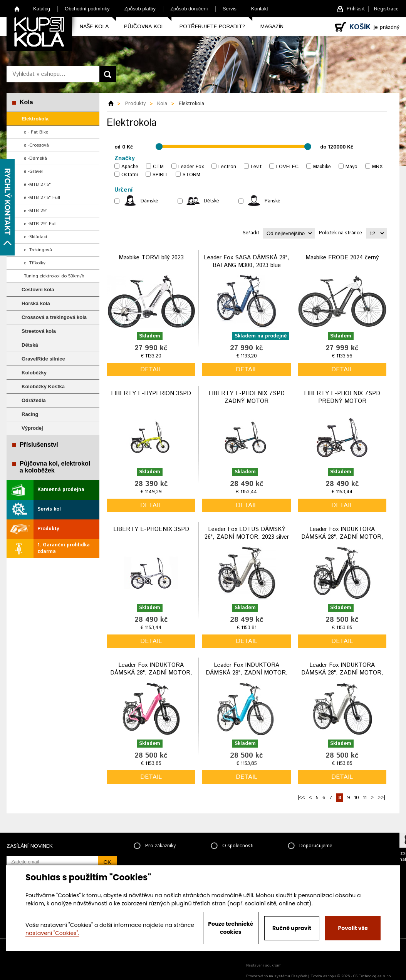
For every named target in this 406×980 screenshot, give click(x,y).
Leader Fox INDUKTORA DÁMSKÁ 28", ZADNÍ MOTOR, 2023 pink (151, 673)
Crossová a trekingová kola (54, 317)
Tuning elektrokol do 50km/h (54, 276)
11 (365, 798)
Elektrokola (35, 119)
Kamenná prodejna (61, 490)
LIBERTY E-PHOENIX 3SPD (151, 529)
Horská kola (36, 303)
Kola (26, 102)
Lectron (227, 167)
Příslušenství (39, 445)
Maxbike (322, 167)
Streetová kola (39, 331)
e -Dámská (35, 158)
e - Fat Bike (36, 132)
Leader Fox (191, 167)
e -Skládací (35, 237)
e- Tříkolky (35, 263)
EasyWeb (299, 976)
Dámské (149, 201)
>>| (381, 798)
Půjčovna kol (144, 27)
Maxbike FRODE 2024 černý (342, 258)
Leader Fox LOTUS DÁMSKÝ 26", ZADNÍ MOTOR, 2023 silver (247, 533)
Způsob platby (140, 9)
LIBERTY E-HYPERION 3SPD (151, 393)
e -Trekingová (38, 250)
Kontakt (260, 9)
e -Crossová (36, 145)
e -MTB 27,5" (37, 184)
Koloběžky (34, 373)
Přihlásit (356, 9)
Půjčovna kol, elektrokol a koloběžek (55, 467)
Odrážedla (34, 400)
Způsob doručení (189, 9)
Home (17, 9)
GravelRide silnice (43, 359)
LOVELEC (287, 167)
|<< (301, 798)
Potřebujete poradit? (212, 27)
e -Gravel (33, 171)
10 (357, 798)
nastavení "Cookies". (52, 933)
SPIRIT (160, 175)
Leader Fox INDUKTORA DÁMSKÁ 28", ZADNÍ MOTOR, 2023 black (342, 537)
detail (151, 370)
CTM (158, 167)
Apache (130, 167)
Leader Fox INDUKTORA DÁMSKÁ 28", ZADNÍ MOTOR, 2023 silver (342, 673)
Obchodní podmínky (87, 9)
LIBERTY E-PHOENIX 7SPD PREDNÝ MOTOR (342, 397)
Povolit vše (353, 928)
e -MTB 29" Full (40, 224)
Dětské (211, 201)
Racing (30, 414)
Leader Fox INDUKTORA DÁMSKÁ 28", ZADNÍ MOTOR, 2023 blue (247, 673)
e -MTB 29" (36, 211)
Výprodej (32, 428)
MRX (377, 167)
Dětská (30, 345)
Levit (256, 167)
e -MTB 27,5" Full (42, 198)
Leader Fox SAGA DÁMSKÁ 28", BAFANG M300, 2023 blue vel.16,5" (247, 265)
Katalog (42, 9)
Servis (230, 9)
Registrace (386, 9)
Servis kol (49, 509)
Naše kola (94, 27)
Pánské (273, 201)
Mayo (351, 167)
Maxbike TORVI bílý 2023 (151, 258)
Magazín (272, 27)
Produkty (48, 529)
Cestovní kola (38, 290)
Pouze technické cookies (231, 928)
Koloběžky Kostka (43, 386)
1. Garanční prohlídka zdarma (64, 548)
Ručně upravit (292, 928)
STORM (191, 175)
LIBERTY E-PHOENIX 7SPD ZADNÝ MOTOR (247, 397)
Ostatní (130, 175)
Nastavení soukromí (264, 965)
